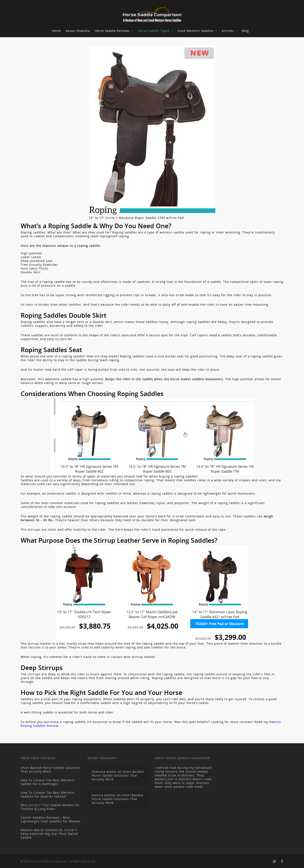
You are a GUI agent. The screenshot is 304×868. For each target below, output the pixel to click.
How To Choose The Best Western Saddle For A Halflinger (47, 782)
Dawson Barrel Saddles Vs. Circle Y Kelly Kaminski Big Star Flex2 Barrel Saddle (49, 834)
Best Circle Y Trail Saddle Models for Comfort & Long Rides (50, 807)
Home (56, 31)
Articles (230, 31)
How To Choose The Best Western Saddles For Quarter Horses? (47, 794)
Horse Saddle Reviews (114, 31)
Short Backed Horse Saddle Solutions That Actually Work (50, 770)
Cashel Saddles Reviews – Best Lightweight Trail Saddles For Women (51, 819)
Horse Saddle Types (156, 31)
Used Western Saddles (197, 31)
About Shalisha (78, 31)
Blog (245, 31)
